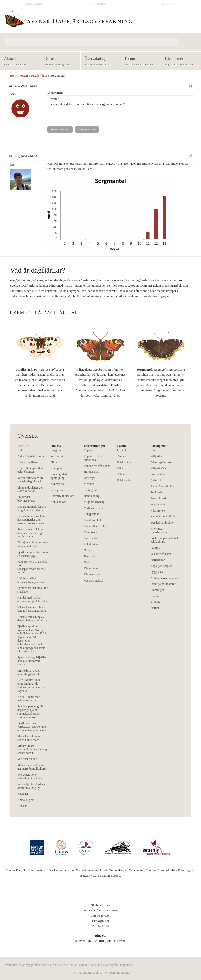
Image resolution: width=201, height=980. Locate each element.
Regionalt (156, 492)
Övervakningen (99, 61)
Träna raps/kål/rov (161, 462)
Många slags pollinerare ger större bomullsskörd (32, 767)
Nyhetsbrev (57, 484)
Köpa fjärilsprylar (161, 566)
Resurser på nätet (161, 554)
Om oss (59, 61)
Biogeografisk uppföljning (59, 476)
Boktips (155, 548)
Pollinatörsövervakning (164, 578)
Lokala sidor (91, 544)
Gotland (89, 550)
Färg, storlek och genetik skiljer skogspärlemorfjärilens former (32, 567)
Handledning (92, 496)
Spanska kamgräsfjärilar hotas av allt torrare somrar (32, 661)
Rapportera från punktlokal (93, 458)
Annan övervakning (162, 486)
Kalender (23, 794)
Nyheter (22, 450)
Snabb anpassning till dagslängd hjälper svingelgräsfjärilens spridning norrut (30, 712)
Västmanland (92, 574)
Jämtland (89, 556)
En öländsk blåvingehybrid (26, 499)
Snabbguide (91, 490)
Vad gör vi (57, 456)
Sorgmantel (60, 129)
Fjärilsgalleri (125, 480)
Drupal (74, 965)
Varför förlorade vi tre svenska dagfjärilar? (30, 480)
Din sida (22, 806)
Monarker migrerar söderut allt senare (29, 738)
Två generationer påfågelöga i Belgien (30, 776)
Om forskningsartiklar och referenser (30, 470)
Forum (139, 61)
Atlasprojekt (158, 511)
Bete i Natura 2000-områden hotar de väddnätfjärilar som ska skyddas (31, 685)
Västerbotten (91, 568)
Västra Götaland (94, 581)
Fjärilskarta (91, 538)
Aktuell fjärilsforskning (31, 456)
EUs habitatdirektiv (162, 523)
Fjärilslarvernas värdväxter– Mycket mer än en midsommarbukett (32, 727)
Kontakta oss (58, 502)
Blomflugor (157, 590)
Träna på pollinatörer (163, 584)
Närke (88, 562)
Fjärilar (155, 608)
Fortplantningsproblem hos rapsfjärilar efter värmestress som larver (31, 520)
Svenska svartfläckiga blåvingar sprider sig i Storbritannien (30, 533)
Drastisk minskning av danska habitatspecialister (33, 619)
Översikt (122, 450)
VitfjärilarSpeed (160, 468)
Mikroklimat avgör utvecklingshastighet (30, 672)
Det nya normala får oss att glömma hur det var (32, 508)
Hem (13, 76)
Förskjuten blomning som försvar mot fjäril (33, 544)
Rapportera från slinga (97, 466)
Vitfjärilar (156, 456)
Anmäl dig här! (26, 800)
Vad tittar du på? (27, 759)
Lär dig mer (180, 61)
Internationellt (159, 504)
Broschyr (89, 478)
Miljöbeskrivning (94, 502)
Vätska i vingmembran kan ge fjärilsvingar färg (32, 609)
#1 (191, 85)
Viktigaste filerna (94, 508)
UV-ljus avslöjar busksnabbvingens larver (32, 580)
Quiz (153, 450)
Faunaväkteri (158, 498)
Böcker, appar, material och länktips (164, 540)
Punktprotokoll (93, 520)
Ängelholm (87, 129)
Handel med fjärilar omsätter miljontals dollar (33, 599)
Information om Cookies (86, 972)
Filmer (54, 462)
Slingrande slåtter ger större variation (30, 489)
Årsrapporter (58, 468)
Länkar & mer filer (95, 526)
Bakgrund (56, 450)
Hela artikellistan (27, 462)
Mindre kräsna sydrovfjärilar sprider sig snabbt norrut (32, 749)
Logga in (168, 4)
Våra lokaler (91, 532)
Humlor (155, 596)
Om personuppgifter (117, 972)
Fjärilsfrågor (39, 76)
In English (100, 4)
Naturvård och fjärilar (163, 516)
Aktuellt (19, 61)
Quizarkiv (156, 480)
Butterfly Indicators (62, 496)
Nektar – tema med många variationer (29, 699)
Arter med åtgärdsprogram (160, 530)
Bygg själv (157, 572)
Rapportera (90, 450)
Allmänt (122, 474)
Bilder (121, 468)
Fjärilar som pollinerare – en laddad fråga (32, 554)
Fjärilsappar (158, 560)
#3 (191, 156)
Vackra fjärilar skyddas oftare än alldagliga (31, 786)
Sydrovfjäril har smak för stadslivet (32, 590)
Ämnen (121, 456)
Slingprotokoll (92, 514)
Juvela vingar (158, 474)
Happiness (125, 965)
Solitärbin (156, 602)
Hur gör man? (92, 472)
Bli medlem (33, 4)
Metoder (89, 484)
